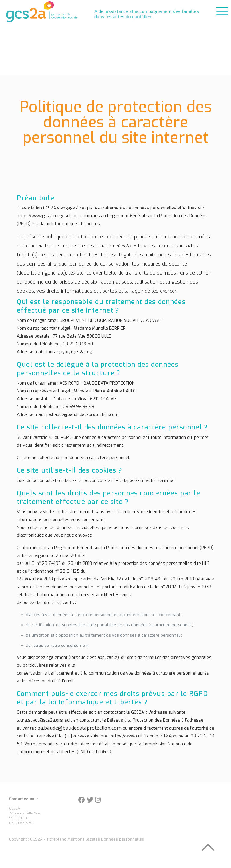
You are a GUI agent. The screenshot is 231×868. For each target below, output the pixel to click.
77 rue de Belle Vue (25, 813)
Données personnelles (123, 839)
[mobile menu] (221, 10)
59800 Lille (18, 818)
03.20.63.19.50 (21, 823)
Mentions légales (84, 839)
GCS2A (14, 808)
